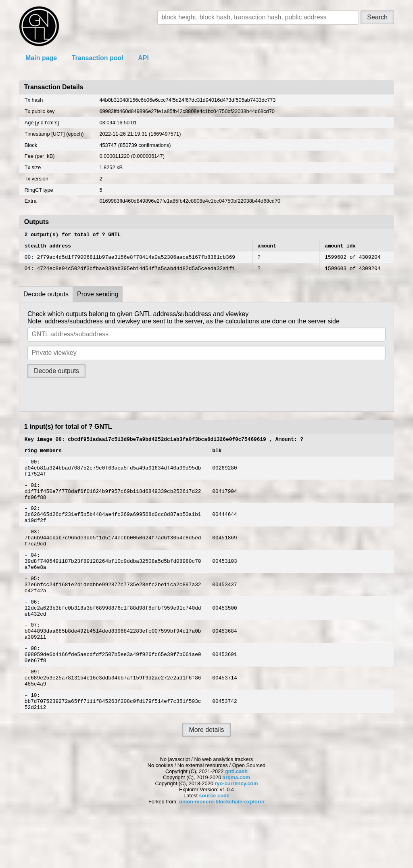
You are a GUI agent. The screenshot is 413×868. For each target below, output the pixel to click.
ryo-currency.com (236, 831)
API (143, 58)
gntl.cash (236, 819)
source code (214, 843)
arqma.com (236, 825)
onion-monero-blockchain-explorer (222, 849)
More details (206, 777)
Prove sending (98, 299)
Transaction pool (98, 58)
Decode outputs (46, 299)
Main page (41, 58)
